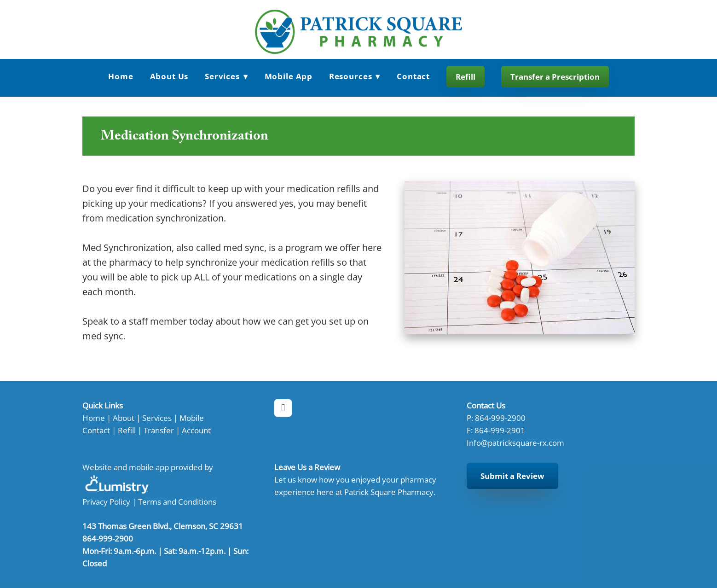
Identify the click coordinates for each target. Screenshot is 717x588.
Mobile (192, 418)
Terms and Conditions (177, 501)
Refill (465, 77)
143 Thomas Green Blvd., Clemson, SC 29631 (163, 526)
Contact (413, 76)
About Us (169, 76)
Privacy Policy (106, 501)
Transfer (159, 430)
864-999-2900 (500, 418)
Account (196, 430)
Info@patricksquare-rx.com (515, 442)
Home (121, 76)
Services (226, 76)
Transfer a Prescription (555, 77)
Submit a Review (512, 476)
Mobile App (289, 76)
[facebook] (283, 408)
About (124, 418)
